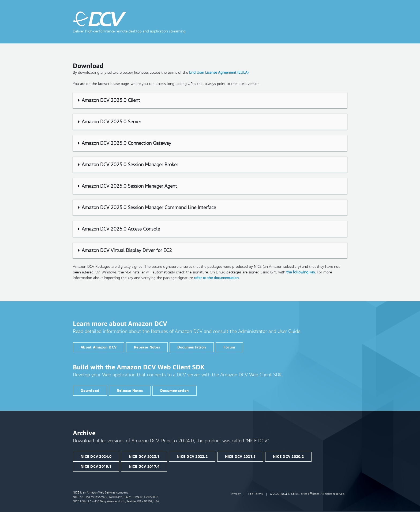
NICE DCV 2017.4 (144, 466)
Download (90, 391)
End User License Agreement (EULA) (219, 72)
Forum (229, 347)
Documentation (192, 347)
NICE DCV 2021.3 (240, 457)
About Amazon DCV (99, 347)
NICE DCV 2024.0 (96, 457)
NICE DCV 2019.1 (96, 466)
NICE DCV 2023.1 (144, 457)
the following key (301, 272)
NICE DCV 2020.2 (288, 457)
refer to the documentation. (217, 278)
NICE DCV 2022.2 (192, 457)
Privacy (236, 494)
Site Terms (255, 494)
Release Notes (147, 347)
